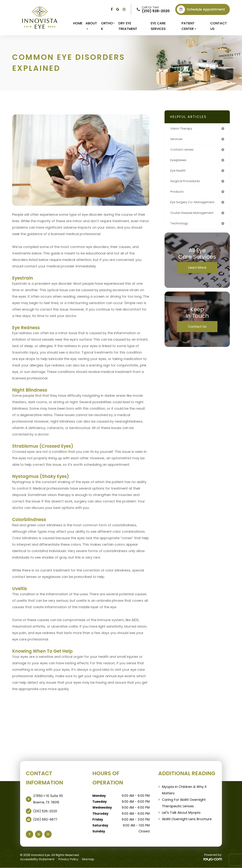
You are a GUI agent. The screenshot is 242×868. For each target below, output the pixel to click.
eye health (179, 172)
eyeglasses (179, 161)
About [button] (91, 25)
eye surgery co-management (195, 205)
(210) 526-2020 (45, 811)
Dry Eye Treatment (128, 26)
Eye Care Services (158, 26)
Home (78, 23)
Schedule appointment (201, 9)
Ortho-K (108, 26)
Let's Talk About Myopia (181, 813)
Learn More (197, 270)
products (178, 194)
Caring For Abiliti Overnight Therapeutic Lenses (184, 803)
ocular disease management (194, 215)
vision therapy (182, 129)
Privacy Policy (68, 859)
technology (180, 226)
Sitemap (88, 859)
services (177, 140)
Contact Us (219, 26)
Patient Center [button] (189, 26)
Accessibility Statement (37, 859)
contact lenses (183, 150)
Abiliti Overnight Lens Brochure (187, 819)
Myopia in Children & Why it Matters (184, 790)
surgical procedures (187, 183)
